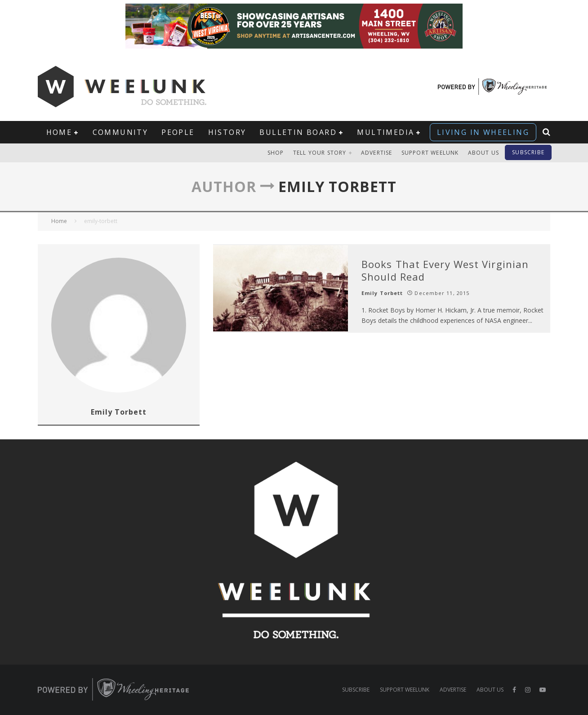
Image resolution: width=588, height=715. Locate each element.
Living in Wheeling (483, 132)
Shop (276, 153)
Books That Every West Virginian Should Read (445, 270)
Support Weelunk (430, 153)
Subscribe (528, 152)
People (178, 132)
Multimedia (385, 132)
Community (120, 132)
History (227, 132)
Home (59, 132)
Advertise (377, 153)
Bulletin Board (298, 132)
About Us (484, 153)
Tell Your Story (320, 153)
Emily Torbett (382, 293)
